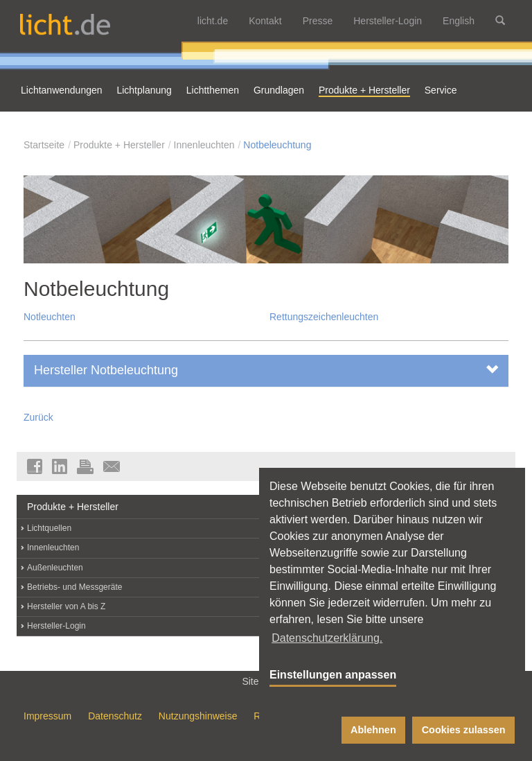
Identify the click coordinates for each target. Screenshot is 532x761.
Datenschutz (115, 716)
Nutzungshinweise (198, 716)
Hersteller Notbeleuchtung (266, 370)
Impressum (47, 716)
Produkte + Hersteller (119, 145)
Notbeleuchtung (277, 145)
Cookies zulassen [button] (464, 730)
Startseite (44, 145)
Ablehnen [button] (373, 730)
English (459, 21)
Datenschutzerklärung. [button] (327, 638)
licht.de (213, 21)
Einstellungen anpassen (333, 675)
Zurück (38, 417)
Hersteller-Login (388, 21)
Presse (318, 21)
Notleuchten (50, 317)
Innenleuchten (204, 145)
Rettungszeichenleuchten (324, 317)
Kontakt (265, 21)
